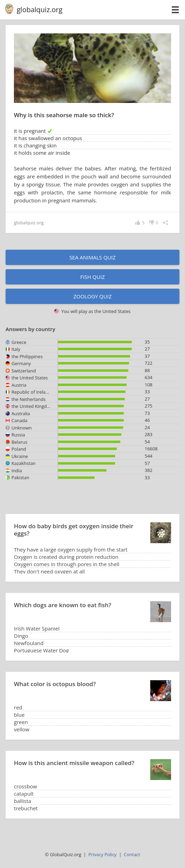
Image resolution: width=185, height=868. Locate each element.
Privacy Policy (102, 854)
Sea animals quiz (92, 257)
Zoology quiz (92, 296)
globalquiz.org (40, 10)
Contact (132, 854)
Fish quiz (93, 277)
